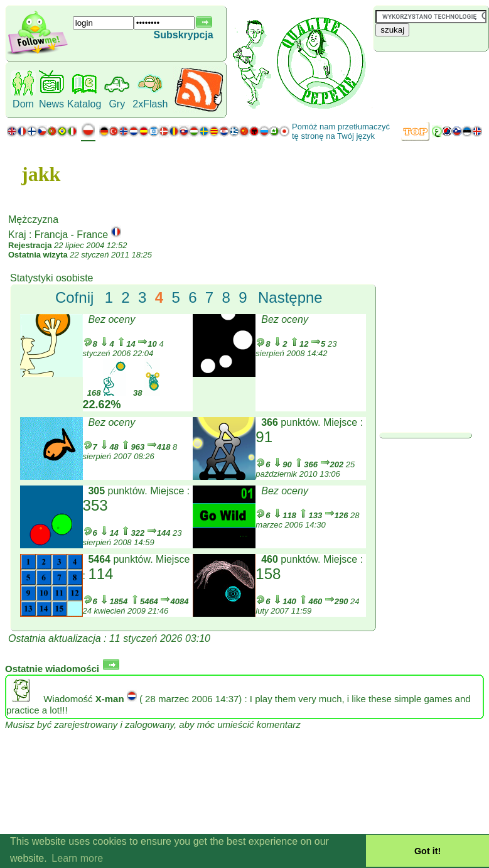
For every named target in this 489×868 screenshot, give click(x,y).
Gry (117, 104)
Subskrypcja (184, 35)
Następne (290, 297)
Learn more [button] (77, 858)
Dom (23, 104)
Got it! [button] (427, 851)
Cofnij (74, 297)
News (51, 104)
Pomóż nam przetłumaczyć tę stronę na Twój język (341, 131)
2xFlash (150, 104)
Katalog (84, 104)
